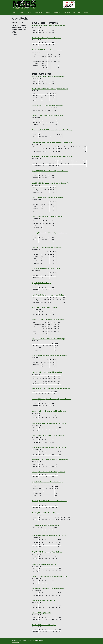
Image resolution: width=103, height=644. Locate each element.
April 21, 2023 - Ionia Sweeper (42, 283)
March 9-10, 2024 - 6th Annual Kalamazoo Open (47, 105)
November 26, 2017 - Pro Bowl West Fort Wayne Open (49, 447)
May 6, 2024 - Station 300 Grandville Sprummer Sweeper (50, 89)
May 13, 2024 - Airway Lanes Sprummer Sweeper (48, 77)
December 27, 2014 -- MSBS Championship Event (48, 588)
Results (29, 12)
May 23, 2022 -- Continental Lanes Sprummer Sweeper (50, 355)
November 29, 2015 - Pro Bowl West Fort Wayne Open (49, 535)
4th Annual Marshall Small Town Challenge (46, 525)
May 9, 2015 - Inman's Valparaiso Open (45, 564)
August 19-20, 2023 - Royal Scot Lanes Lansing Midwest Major (52, 142)
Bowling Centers (57, 12)
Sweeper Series (38, 12)
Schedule (22, 12)
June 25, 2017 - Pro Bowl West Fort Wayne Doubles (49, 472)
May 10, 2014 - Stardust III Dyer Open (44, 625)
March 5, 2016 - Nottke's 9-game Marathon (46, 513)
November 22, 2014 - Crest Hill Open (44, 601)
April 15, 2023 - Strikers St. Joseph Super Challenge (49, 295)
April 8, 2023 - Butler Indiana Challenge (45, 307)
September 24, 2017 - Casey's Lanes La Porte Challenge (50, 460)
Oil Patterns (67, 12)
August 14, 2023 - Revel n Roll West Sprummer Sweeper (50, 171)
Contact (86, 12)
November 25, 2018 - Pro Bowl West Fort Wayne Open (49, 423)
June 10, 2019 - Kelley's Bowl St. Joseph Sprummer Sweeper (52, 399)
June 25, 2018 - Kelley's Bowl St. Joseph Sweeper (48, 435)
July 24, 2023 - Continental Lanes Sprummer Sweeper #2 (50, 183)
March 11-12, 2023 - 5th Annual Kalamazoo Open (48, 320)
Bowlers (48, 12)
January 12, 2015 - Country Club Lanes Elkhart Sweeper (50, 576)
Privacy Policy (15, 642)
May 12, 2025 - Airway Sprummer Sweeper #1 (47, 38)
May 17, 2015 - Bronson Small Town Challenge (47, 552)
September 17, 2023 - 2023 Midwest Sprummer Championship (52, 130)
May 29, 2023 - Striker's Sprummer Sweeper (46, 268)
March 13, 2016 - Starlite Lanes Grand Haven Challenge (50, 501)
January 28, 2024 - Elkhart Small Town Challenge (48, 116)
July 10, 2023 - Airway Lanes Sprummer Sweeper (48, 197)
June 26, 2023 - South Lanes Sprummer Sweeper (48, 216)
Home (15, 12)
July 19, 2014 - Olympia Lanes (42, 613)
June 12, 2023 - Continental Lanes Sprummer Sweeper (50, 233)
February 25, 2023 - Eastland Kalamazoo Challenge (48, 339)
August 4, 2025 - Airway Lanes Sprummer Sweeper (48, 26)
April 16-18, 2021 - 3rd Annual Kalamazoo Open (47, 372)
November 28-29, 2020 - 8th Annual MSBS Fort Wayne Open (51, 389)
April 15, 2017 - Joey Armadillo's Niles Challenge (48, 482)
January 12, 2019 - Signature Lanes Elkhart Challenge (49, 411)
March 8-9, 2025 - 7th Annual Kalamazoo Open (47, 50)
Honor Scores (77, 12)
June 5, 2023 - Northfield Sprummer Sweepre (47, 247)
